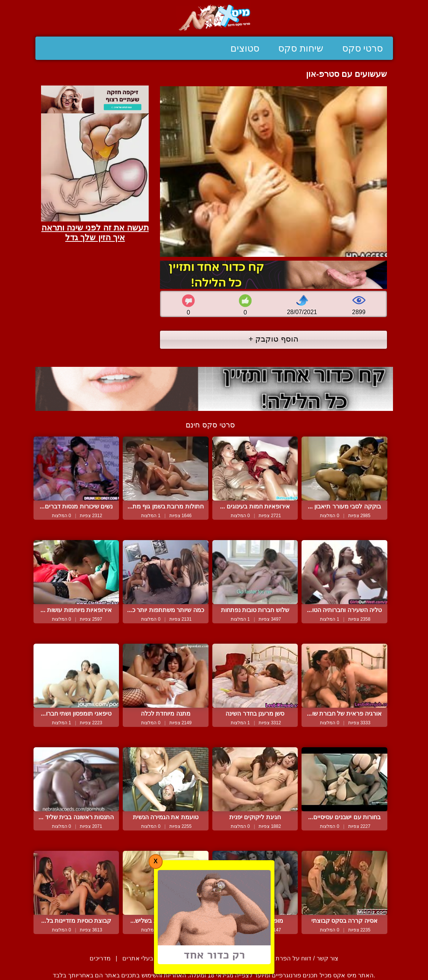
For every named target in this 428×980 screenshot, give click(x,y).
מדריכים (100, 958)
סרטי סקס (363, 48)
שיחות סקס (301, 48)
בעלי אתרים (138, 958)
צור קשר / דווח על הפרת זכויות (299, 958)
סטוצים (245, 48)
